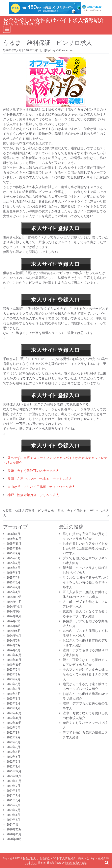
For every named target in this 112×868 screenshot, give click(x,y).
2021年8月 (14, 791)
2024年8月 (14, 616)
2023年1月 (13, 708)
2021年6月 (13, 800)
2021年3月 (13, 815)
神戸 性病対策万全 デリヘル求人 (33, 495)
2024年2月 (14, 645)
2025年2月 (13, 587)
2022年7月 (14, 737)
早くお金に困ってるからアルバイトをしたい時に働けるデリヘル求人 (85, 582)
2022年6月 (14, 742)
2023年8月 (14, 674)
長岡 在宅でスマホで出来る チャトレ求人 (40, 479)
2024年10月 (14, 607)
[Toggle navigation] (7, 29)
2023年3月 (13, 699)
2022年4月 (14, 752)
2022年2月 (13, 762)
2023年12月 (14, 655)
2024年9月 (14, 611)
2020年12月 (14, 829)
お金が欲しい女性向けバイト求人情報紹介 (54, 20)
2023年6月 (14, 684)
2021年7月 (13, 795)
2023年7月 (14, 679)
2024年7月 (14, 621)
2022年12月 (14, 713)
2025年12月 (14, 539)
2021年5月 (13, 805)
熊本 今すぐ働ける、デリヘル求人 (83, 511)
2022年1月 (13, 766)
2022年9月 (14, 728)
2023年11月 (14, 660)
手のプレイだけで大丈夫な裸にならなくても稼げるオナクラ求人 (85, 674)
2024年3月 (14, 640)
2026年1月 (13, 534)
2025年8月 (14, 558)
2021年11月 (14, 776)
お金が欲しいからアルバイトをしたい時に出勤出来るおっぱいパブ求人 (85, 548)
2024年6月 (14, 626)
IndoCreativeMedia (76, 863)
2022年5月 (13, 747)
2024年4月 (14, 636)
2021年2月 (13, 820)
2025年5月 (13, 573)
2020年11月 (14, 834)
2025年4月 (14, 577)
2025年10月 (14, 548)
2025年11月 (14, 544)
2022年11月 (14, 718)
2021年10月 (14, 781)
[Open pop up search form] (107, 863)
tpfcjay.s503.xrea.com (60, 50)
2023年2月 (13, 703)
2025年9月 (14, 553)
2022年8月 (14, 732)
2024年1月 (14, 650)
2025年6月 (14, 568)
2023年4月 (14, 694)
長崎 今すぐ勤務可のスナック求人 (33, 471)
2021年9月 (13, 786)
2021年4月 (14, 810)
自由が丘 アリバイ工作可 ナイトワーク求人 (41, 487)
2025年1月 (13, 592)
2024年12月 (14, 597)
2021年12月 (14, 771)
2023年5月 (13, 689)
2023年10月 (14, 665)
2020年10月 (14, 839)
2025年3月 (13, 582)
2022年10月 (14, 723)
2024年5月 (14, 631)
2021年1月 (13, 825)
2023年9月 (14, 670)
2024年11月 (14, 602)
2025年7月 (14, 563)
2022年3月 (13, 757)
